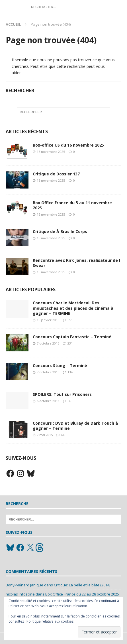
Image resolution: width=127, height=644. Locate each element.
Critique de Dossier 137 (56, 174)
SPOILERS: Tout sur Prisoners (62, 394)
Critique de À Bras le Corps (60, 231)
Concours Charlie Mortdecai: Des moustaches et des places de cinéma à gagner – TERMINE (73, 308)
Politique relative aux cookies (50, 621)
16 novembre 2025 (51, 152)
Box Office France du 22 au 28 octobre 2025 (82, 594)
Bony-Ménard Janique (24, 585)
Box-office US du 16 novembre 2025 (68, 145)
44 (63, 435)
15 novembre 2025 (51, 238)
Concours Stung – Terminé (60, 365)
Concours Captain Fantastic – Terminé (72, 337)
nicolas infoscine (20, 594)
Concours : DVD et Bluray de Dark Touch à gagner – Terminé (75, 426)
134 (70, 372)
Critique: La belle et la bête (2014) (82, 585)
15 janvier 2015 (48, 320)
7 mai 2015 (45, 435)
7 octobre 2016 (48, 343)
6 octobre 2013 (48, 401)
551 (70, 320)
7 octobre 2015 (48, 372)
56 (69, 401)
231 (70, 343)
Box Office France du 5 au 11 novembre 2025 (72, 205)
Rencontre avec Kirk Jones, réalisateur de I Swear (76, 263)
